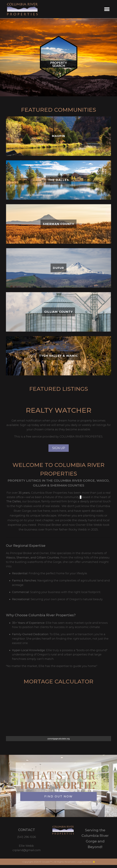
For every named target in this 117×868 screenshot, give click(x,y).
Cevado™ (47, 862)
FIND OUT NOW (58, 796)
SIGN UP (59, 448)
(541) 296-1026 (27, 837)
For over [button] (12, 493)
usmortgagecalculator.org (58, 739)
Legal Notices (84, 862)
